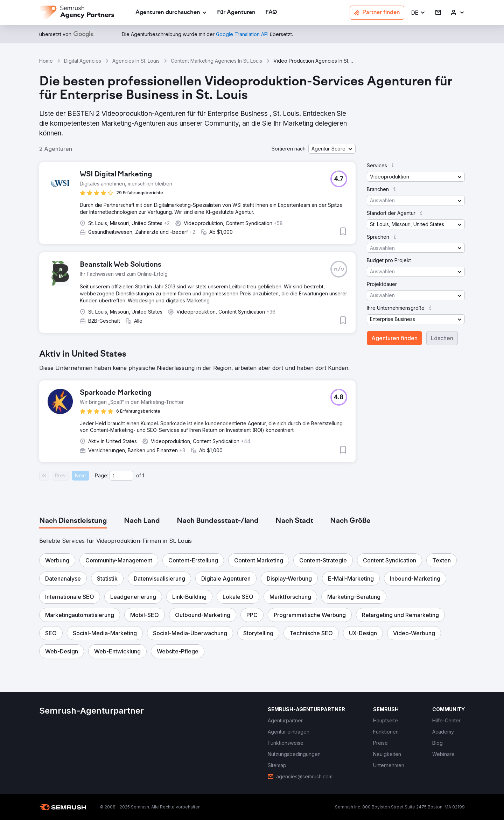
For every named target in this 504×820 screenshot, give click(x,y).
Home (46, 61)
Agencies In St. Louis (136, 61)
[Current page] (121, 476)
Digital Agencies (83, 61)
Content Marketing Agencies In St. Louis (216, 61)
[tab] (73, 521)
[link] (236, 13)
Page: (101, 475)
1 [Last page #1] (143, 475)
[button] (418, 13)
